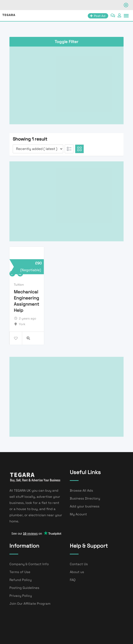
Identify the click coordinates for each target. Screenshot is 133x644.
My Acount (78, 514)
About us (77, 572)
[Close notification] (126, 5)
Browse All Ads (81, 490)
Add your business (85, 506)
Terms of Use (20, 572)
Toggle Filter (66, 42)
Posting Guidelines (24, 588)
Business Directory (85, 498)
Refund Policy (21, 580)
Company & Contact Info (29, 564)
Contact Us (79, 564)
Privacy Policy (21, 596)
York (22, 324)
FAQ (73, 580)
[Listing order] (38, 149)
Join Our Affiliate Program (30, 603)
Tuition (19, 285)
